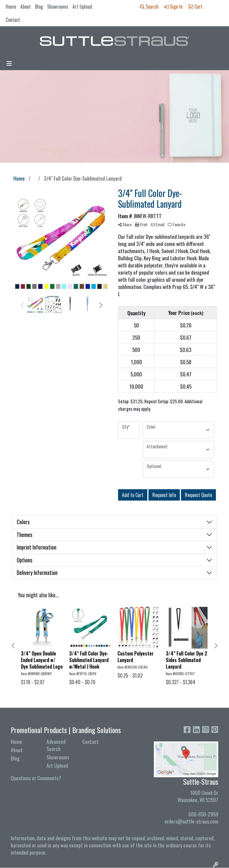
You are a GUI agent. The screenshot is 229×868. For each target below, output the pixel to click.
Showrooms (58, 7)
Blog (39, 7)
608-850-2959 (203, 814)
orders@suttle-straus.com (191, 821)
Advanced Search (56, 745)
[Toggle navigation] (9, 63)
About (25, 7)
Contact (13, 20)
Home (11, 7)
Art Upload (82, 7)
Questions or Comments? (36, 778)
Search (149, 7)
